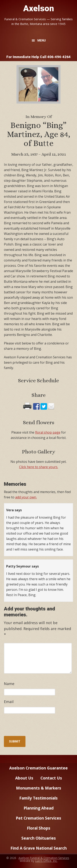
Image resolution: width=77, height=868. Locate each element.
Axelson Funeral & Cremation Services (44, 858)
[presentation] (32, 726)
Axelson (39, 8)
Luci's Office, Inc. (46, 861)
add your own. (26, 497)
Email (9, 702)
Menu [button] (42, 40)
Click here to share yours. (39, 467)
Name (9, 684)
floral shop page (48, 432)
